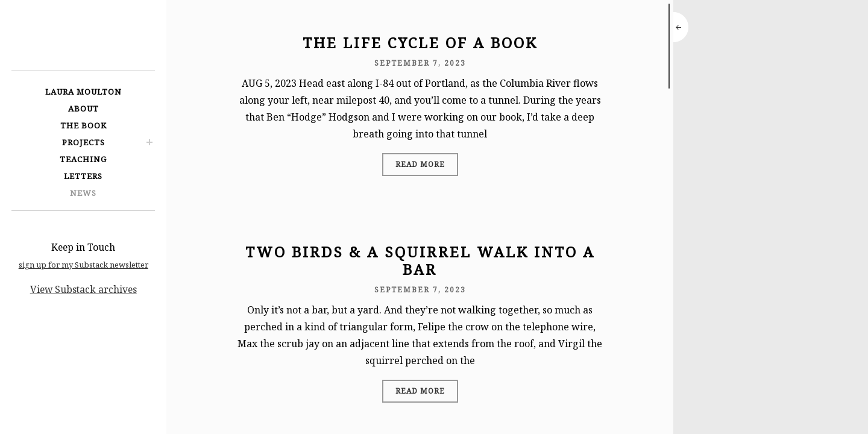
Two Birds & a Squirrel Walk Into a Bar (420, 260)
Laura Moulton (83, 92)
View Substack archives (83, 289)
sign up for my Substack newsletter (83, 265)
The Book (83, 125)
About (83, 108)
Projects (83, 142)
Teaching (83, 159)
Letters (83, 176)
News (83, 193)
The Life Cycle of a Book (420, 42)
